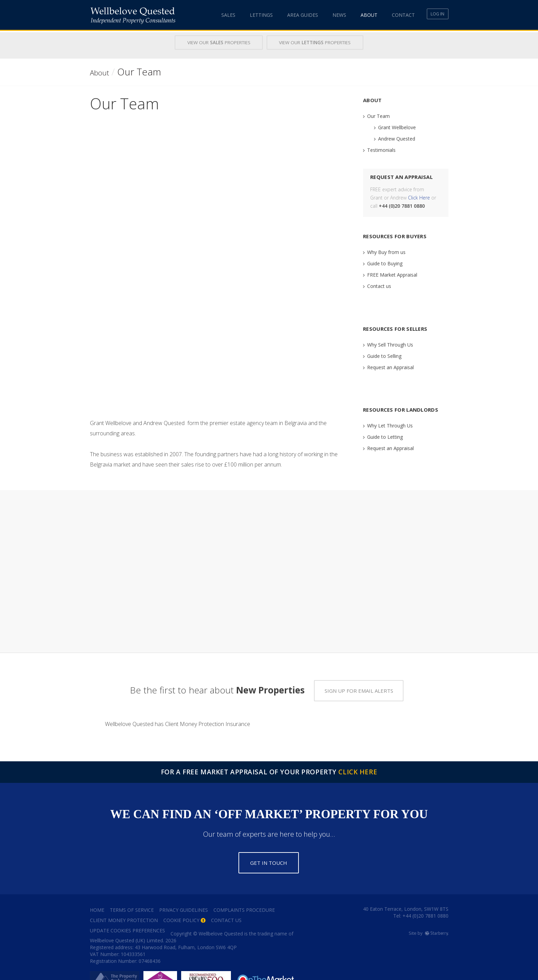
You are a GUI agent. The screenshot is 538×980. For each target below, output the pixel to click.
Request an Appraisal (390, 367)
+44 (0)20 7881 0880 (425, 899)
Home (97, 893)
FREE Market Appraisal (392, 274)
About (358, 15)
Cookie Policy (181, 903)
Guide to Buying (385, 263)
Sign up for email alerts (359, 674)
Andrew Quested (397, 138)
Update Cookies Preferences (127, 913)
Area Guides (291, 15)
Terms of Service (132, 893)
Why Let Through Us (390, 425)
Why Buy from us (386, 251)
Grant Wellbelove (397, 127)
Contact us (379, 285)
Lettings (250, 15)
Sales (217, 15)
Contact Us (226, 903)
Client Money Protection (124, 903)
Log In (434, 15)
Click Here (419, 197)
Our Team (378, 115)
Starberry (437, 916)
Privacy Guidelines (184, 893)
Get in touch (269, 846)
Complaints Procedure (244, 893)
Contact (392, 15)
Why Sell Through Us (390, 344)
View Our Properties (210, 43)
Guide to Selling (384, 355)
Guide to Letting (385, 436)
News (328, 15)
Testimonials (381, 149)
